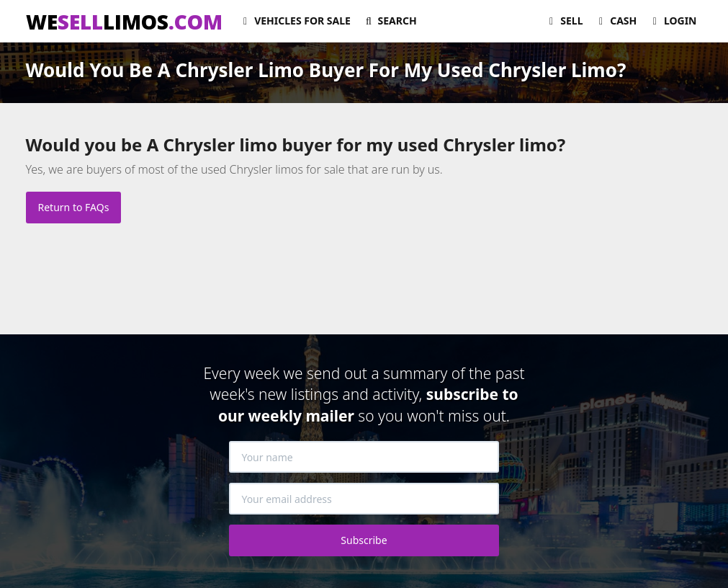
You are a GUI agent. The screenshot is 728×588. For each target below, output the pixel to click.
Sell (564, 21)
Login (672, 21)
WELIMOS (124, 22)
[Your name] (364, 457)
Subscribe (364, 540)
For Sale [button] (295, 21)
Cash (616, 21)
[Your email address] (364, 499)
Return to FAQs (74, 207)
